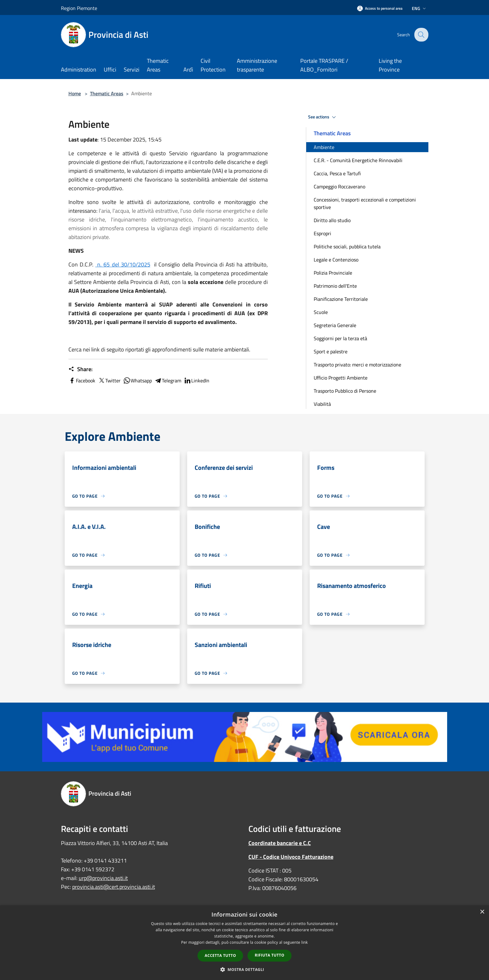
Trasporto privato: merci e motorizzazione (357, 365)
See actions (323, 117)
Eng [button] (419, 8)
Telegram (168, 381)
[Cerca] (421, 35)
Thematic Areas (107, 93)
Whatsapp (137, 381)
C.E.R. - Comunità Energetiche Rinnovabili (358, 160)
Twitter (109, 381)
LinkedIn (197, 381)
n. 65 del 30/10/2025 (123, 264)
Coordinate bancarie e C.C (280, 843)
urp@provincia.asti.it (103, 878)
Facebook (82, 381)
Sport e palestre (331, 351)
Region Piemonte (79, 8)
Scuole (321, 312)
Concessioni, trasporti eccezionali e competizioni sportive (365, 203)
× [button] (482, 912)
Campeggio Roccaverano (339, 187)
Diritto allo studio (332, 220)
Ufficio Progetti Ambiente (341, 378)
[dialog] (244, 943)
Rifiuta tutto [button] (269, 955)
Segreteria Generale (335, 325)
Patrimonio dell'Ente (335, 286)
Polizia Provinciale (333, 273)
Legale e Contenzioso (336, 260)
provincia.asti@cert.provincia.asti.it (114, 887)
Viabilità (322, 404)
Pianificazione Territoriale (341, 299)
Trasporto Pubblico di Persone (345, 391)
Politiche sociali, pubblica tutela (347, 246)
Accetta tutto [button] (220, 955)
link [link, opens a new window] (304, 942)
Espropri (322, 233)
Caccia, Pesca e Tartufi (337, 173)
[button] (245, 969)
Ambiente (324, 147)
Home (75, 93)
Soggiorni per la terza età (340, 338)
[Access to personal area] (380, 8)
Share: (80, 369)
